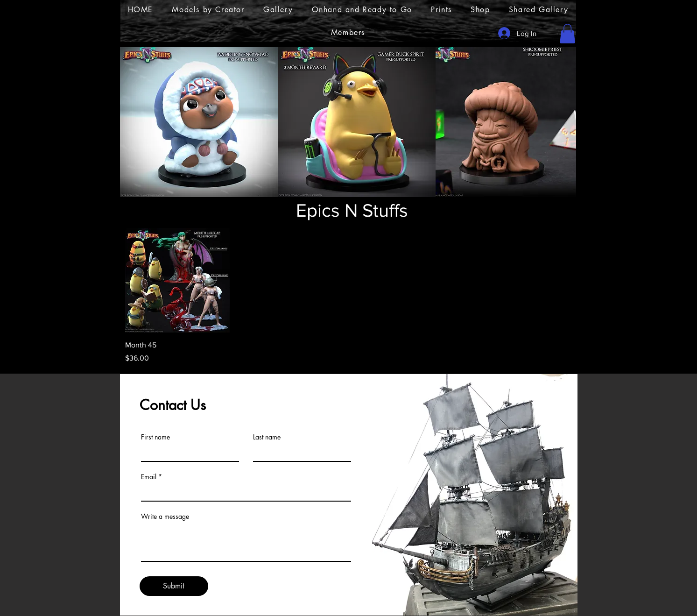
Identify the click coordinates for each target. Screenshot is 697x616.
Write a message (165, 517)
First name (155, 437)
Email (149, 477)
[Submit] (174, 586)
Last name (267, 437)
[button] (567, 34)
